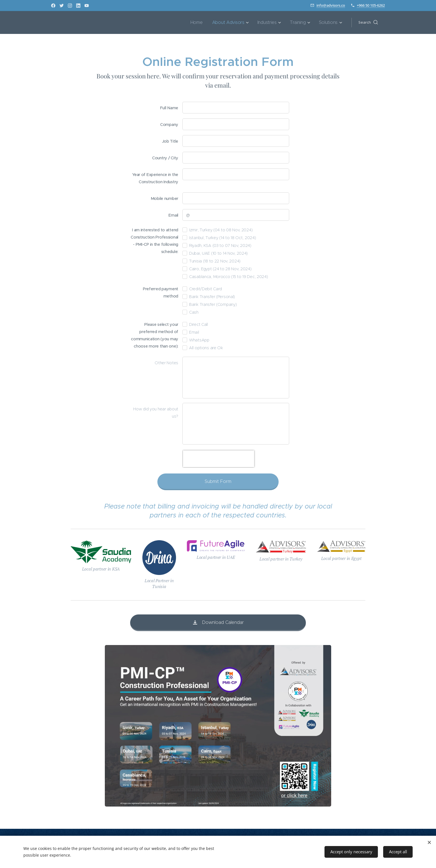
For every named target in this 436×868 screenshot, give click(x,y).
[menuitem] (206, 23)
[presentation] (219, 459)
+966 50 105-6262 (371, 5)
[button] (368, 23)
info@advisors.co (331, 5)
